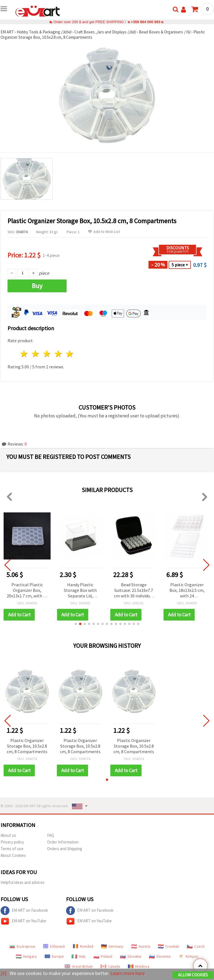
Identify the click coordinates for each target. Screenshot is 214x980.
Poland (103, 956)
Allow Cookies (193, 975)
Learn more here (127, 973)
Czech (196, 946)
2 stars (36, 354)
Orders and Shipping (65, 849)
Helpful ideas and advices (23, 882)
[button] (76, 624)
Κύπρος (188, 956)
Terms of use (12, 849)
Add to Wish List (104, 232)
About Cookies (13, 855)
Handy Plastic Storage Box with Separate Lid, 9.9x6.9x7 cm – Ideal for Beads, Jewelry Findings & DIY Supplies (134, 591)
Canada (110, 966)
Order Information (63, 842)
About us (8, 835)
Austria (141, 946)
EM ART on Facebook (24, 911)
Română (83, 946)
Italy (79, 956)
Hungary (26, 956)
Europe (54, 956)
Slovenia (160, 956)
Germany (112, 946)
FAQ (51, 835)
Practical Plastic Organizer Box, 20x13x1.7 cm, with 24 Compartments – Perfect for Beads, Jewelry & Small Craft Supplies (80, 591)
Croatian (169, 946)
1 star (24, 354)
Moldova (139, 966)
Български (22, 946)
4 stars (58, 354)
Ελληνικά (54, 946)
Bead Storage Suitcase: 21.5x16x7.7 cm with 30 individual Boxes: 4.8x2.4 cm (187, 591)
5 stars (70, 354)
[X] (3, 973)
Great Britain (79, 966)
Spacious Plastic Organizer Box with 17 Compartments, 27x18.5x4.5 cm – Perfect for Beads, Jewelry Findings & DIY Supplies (27, 591)
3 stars (47, 354)
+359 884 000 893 (145, 22)
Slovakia (131, 956)
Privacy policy (12, 842)
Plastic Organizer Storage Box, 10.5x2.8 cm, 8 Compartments (27, 746)
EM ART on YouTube (23, 921)
